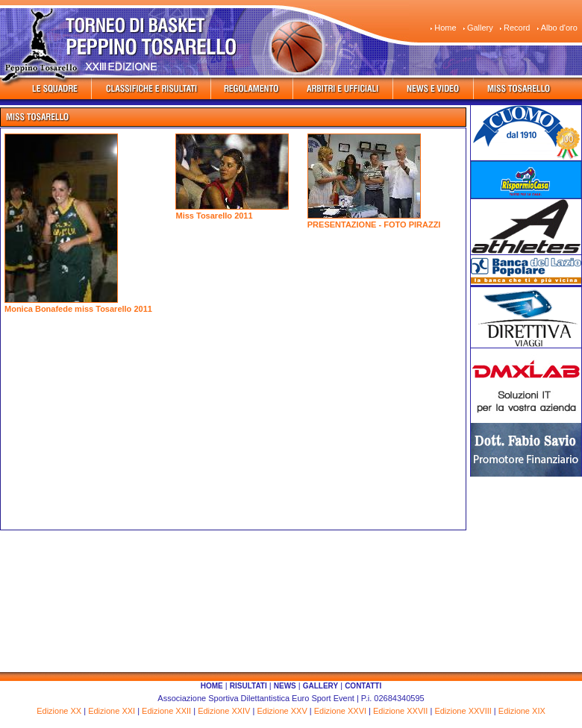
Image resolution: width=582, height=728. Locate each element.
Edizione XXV (282, 711)
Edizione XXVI (340, 711)
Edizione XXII (166, 711)
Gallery (480, 28)
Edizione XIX (522, 711)
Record (517, 28)
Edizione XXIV (224, 711)
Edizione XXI (112, 711)
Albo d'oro (559, 28)
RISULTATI (248, 686)
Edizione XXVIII (463, 711)
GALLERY (320, 686)
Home (445, 28)
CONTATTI (363, 686)
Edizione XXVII (400, 711)
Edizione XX (59, 711)
